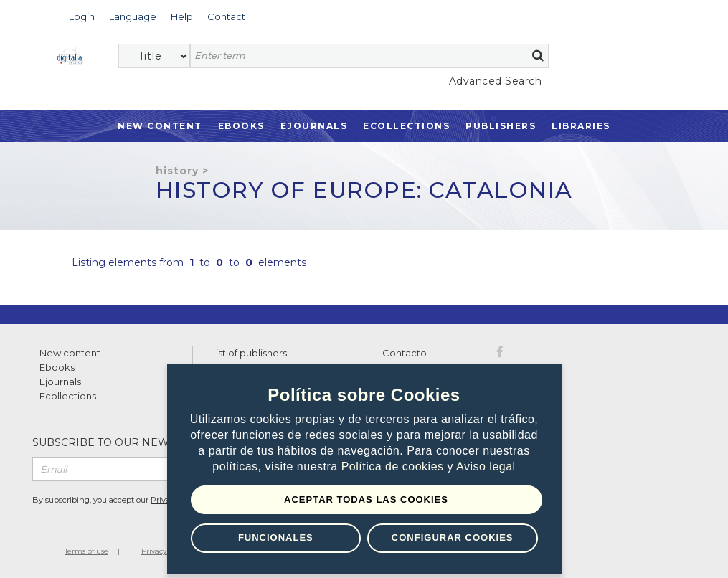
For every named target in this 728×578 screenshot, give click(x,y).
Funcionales (276, 537)
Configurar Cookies (453, 537)
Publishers (501, 126)
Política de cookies (394, 466)
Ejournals (314, 126)
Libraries (581, 126)
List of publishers (249, 353)
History (177, 171)
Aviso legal (486, 466)
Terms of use (86, 551)
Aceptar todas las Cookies (366, 499)
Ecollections (406, 126)
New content (70, 353)
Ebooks (241, 126)
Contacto (405, 353)
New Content (160, 126)
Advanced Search (496, 81)
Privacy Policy (165, 551)
